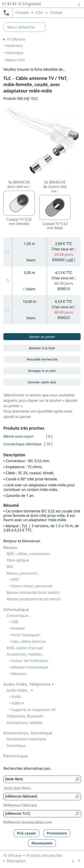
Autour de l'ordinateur (30, 661)
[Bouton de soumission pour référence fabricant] (78, 797)
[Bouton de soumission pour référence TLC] (78, 814)
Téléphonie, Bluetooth (25, 716)
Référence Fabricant (20, 805)
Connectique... (19, 616)
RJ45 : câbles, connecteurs (28, 554)
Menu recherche (21, 27)
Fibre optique (18, 560)
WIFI (15, 579)
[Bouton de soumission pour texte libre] (78, 779)
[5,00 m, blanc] (8, 281)
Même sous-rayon (18, 436)
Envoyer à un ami (42, 371)
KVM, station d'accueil (25, 648)
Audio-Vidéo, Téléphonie (29, 684)
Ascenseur (14, 46)
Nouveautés (42, 843)
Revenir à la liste (42, 348)
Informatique (16, 610)
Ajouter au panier (42, 337)
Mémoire (19, 674)
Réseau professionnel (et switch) (34, 599)
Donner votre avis (42, 382)
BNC (10, 567)
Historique (14, 53)
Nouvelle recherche (42, 359)
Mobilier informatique (30, 667)
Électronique (16, 756)
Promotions (57, 833)
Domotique (16, 746)
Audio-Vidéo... (20, 690)
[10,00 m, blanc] (8, 310)
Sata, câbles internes (29, 641)
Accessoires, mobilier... (25, 654)
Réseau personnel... (23, 573)
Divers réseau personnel (32, 586)
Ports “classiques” (26, 635)
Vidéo (18, 703)
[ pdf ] (70, 260)
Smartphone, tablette (24, 723)
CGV (39, 13)
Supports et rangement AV (34, 710)
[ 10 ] (48, 444)
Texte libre (12, 788)
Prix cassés (27, 833)
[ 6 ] (49, 436)
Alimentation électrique (26, 739)
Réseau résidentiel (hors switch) (33, 593)
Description (16, 861)
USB (15, 622)
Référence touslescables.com (28, 822)
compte (22, 13)
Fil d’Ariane (16, 39)
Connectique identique (23, 444)
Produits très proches (44, 855)
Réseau (10, 548)
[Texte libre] (39, 779)
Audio (16, 697)
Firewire (18, 628)
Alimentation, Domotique (28, 733)
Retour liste (15, 60)
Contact (56, 13)
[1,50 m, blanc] (8, 252)
